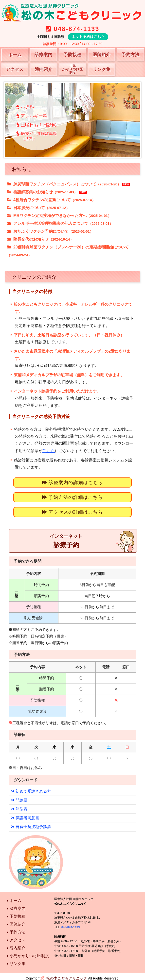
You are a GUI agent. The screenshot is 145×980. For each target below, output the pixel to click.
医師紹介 (102, 54)
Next (134, 120)
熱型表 (19, 805)
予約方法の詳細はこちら (72, 496)
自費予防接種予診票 (30, 823)
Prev (11, 120)
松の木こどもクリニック (67, 974)
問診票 (19, 797)
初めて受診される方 (30, 788)
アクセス (15, 69)
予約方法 (130, 54)
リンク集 (102, 69)
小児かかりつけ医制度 (29, 951)
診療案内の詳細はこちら (72, 482)
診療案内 (43, 54)
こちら (48, 450)
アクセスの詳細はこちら (72, 510)
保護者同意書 (24, 814)
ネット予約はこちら (88, 37)
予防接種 (72, 54)
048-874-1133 (76, 29)
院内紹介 (43, 69)
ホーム (15, 55)
